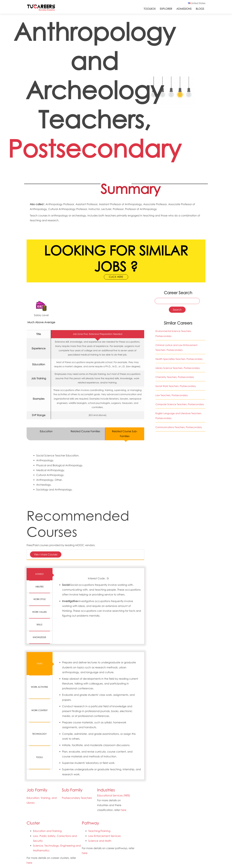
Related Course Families (85, 431)
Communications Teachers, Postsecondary (179, 427)
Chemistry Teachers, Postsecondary (175, 377)
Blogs (200, 9)
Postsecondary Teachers (77, 798)
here (123, 810)
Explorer (166, 9)
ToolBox (150, 9)
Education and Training (47, 831)
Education (46, 431)
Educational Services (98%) (114, 796)
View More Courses (46, 554)
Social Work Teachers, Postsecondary (176, 386)
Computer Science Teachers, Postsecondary (180, 404)
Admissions (184, 9)
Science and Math (100, 841)
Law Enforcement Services (104, 836)
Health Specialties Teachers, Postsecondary (179, 359)
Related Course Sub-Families (125, 434)
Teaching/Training (99, 831)
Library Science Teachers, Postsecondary (178, 368)
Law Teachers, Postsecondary (172, 395)
